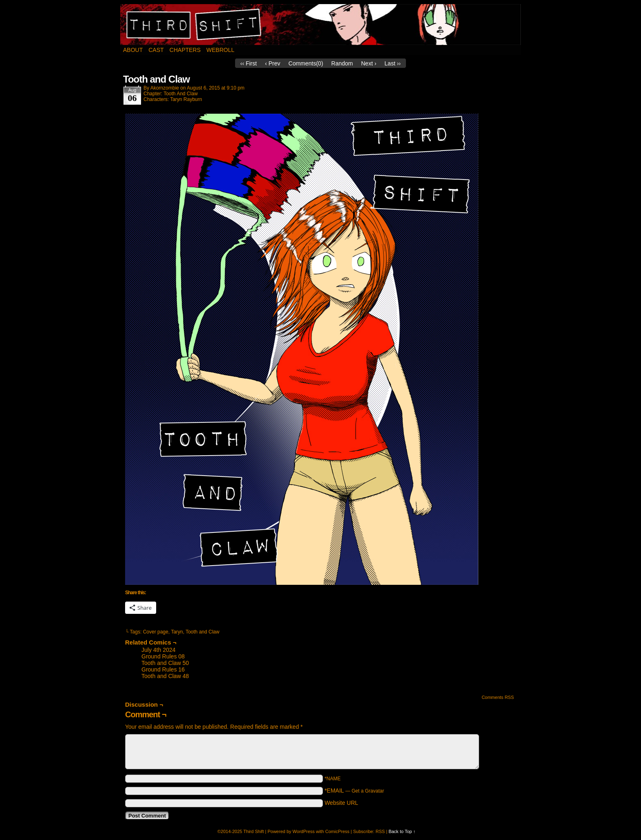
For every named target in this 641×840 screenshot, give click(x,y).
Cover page (156, 632)
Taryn (177, 632)
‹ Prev (272, 63)
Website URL (341, 803)
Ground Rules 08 (163, 656)
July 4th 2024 (158, 650)
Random (342, 63)
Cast (156, 50)
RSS (380, 831)
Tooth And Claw (180, 94)
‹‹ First (249, 63)
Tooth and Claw (203, 632)
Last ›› (393, 63)
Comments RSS (498, 697)
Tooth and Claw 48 (165, 676)
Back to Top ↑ (402, 831)
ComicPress (337, 831)
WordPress (304, 831)
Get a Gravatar (368, 791)
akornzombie (165, 88)
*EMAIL (354, 791)
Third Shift (321, 25)
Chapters (185, 50)
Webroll (220, 50)
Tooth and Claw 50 (165, 663)
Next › (369, 63)
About (133, 50)
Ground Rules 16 (163, 669)
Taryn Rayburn (186, 99)
